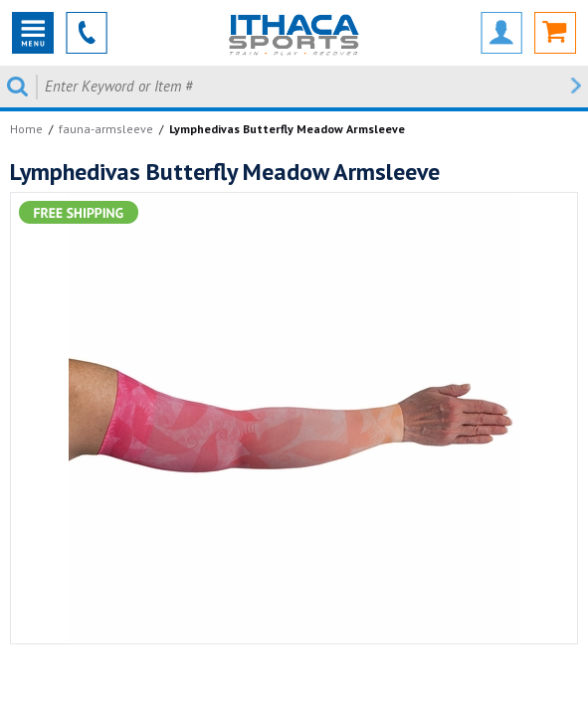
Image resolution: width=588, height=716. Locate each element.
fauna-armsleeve (106, 129)
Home (26, 129)
